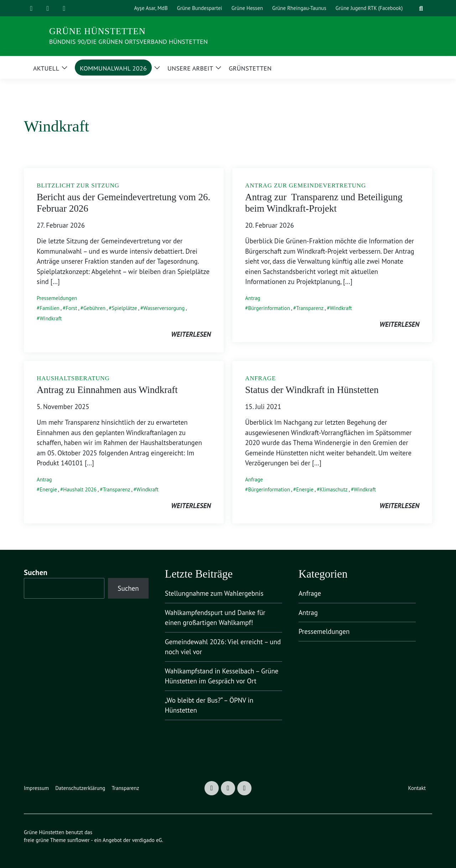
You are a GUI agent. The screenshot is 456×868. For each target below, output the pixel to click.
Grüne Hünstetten (97, 31)
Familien (50, 308)
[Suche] (412, 8)
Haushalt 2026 (80, 489)
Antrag (253, 298)
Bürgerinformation (269, 308)
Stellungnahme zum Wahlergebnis (214, 593)
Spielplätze (124, 308)
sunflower (79, 840)
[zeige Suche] (421, 8)
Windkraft (51, 318)
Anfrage (254, 479)
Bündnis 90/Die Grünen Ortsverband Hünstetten (128, 42)
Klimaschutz (333, 489)
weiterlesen (191, 334)
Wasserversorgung (164, 308)
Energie (48, 489)
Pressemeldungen (57, 298)
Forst (71, 308)
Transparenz (310, 308)
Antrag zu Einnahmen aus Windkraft (107, 390)
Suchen (36, 572)
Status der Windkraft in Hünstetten (312, 390)
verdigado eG (147, 840)
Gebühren (94, 308)
